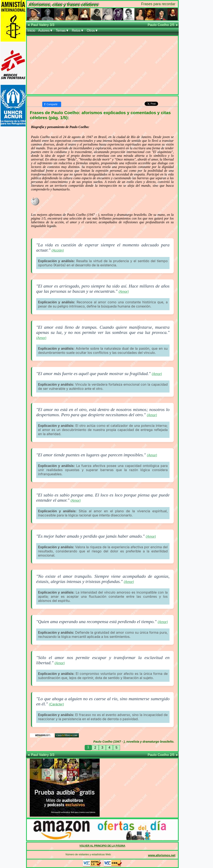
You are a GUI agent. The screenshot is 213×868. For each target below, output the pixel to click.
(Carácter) (56, 704)
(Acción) (58, 250)
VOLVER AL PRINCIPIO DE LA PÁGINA (102, 846)
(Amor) (124, 292)
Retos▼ (78, 30)
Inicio (31, 30)
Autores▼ (45, 30)
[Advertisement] (102, 65)
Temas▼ (62, 30)
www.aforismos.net (162, 855)
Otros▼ (92, 30)
